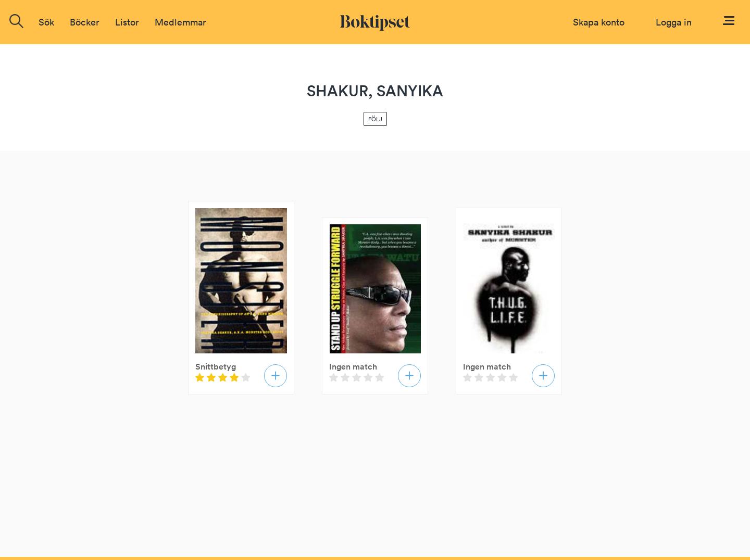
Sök (46, 22)
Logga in (674, 22)
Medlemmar (180, 22)
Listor (127, 22)
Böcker (85, 22)
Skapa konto (599, 22)
